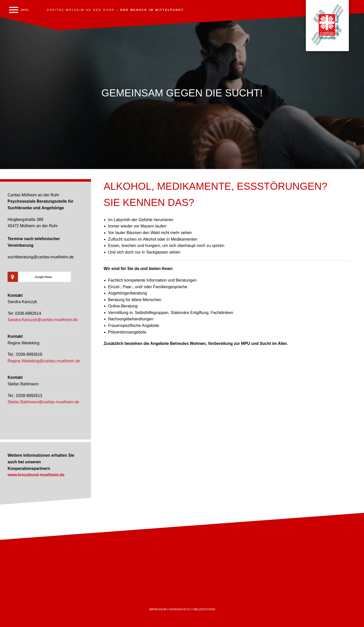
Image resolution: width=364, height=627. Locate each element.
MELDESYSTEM (204, 609)
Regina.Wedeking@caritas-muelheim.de (44, 361)
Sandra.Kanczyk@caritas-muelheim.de (43, 320)
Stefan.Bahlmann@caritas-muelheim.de (43, 402)
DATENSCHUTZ (180, 609)
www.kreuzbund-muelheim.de (36, 475)
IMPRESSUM (158, 609)
